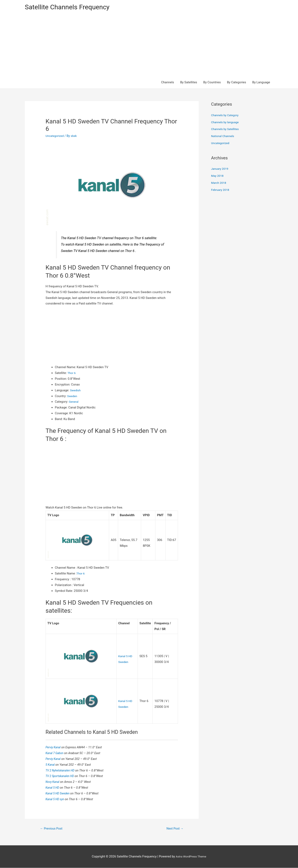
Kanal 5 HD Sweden (59, 793)
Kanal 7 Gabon (56, 753)
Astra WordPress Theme (191, 857)
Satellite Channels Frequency (71, 7)
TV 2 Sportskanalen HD (61, 776)
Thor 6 (72, 374)
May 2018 (218, 177)
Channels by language (226, 123)
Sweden (73, 397)
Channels (168, 83)
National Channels (224, 137)
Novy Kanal (53, 782)
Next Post (174, 828)
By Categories (237, 83)
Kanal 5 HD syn (56, 799)
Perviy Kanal (54, 747)
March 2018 (219, 184)
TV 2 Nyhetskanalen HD (62, 770)
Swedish (76, 391)
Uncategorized (55, 137)
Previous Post (53, 828)
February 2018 (221, 190)
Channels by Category (226, 116)
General (74, 402)
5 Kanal (51, 764)
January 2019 (220, 170)
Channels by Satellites (226, 130)
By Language (261, 83)
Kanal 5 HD (53, 787)
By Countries (212, 83)
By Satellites (189, 83)
